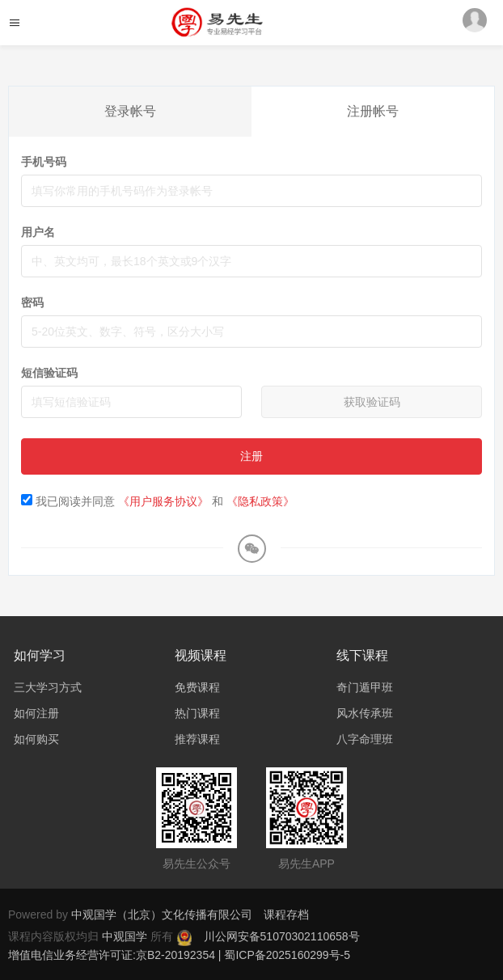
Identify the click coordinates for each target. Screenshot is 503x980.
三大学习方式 (48, 687)
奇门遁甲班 (365, 687)
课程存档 (286, 915)
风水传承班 (365, 713)
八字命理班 (365, 739)
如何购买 (36, 739)
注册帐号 (373, 111)
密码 (32, 302)
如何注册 (36, 713)
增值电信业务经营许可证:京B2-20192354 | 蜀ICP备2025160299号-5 (179, 955)
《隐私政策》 (260, 501)
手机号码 (44, 162)
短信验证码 (49, 373)
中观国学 (126, 936)
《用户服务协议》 (163, 501)
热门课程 (197, 713)
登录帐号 (130, 111)
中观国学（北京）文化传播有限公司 (162, 915)
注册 (251, 456)
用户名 (38, 232)
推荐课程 (197, 739)
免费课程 (197, 687)
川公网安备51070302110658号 (282, 936)
